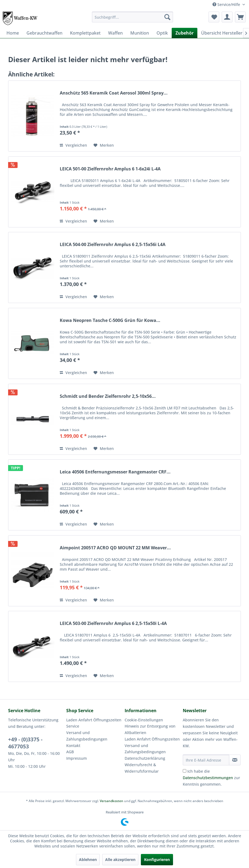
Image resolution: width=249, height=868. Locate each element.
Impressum (77, 758)
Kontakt (73, 746)
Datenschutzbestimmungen (208, 778)
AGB (70, 752)
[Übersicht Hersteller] (222, 33)
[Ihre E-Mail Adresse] (206, 760)
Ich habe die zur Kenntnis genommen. (211, 778)
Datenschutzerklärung (145, 758)
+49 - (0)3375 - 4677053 (25, 743)
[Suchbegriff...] (132, 17)
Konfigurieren (157, 859)
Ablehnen (88, 859)
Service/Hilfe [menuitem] (227, 4)
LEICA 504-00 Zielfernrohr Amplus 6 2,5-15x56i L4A (113, 245)
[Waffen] (115, 33)
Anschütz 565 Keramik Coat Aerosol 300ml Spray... (114, 93)
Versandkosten (112, 801)
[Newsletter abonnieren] (235, 760)
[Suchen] (167, 17)
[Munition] (140, 33)
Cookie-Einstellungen (144, 720)
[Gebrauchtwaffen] (44, 33)
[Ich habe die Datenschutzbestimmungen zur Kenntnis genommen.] (185, 771)
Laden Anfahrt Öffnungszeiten (94, 720)
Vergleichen (73, 145)
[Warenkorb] (240, 17)
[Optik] (162, 33)
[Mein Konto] (227, 17)
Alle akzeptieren (120, 859)
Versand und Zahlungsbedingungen (87, 736)
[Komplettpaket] (85, 33)
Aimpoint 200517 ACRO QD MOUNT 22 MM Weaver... (115, 548)
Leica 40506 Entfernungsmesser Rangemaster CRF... (115, 472)
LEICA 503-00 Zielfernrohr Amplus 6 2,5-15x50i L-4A (113, 623)
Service (73, 726)
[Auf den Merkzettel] (104, 145)
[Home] (13, 33)
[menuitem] (132, 17)
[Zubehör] (185, 33)
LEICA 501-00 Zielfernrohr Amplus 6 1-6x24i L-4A (110, 169)
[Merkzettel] (214, 17)
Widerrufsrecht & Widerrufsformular (142, 768)
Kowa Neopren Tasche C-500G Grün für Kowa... (110, 320)
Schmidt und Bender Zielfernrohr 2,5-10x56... (108, 396)
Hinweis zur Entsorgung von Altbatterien (150, 729)
